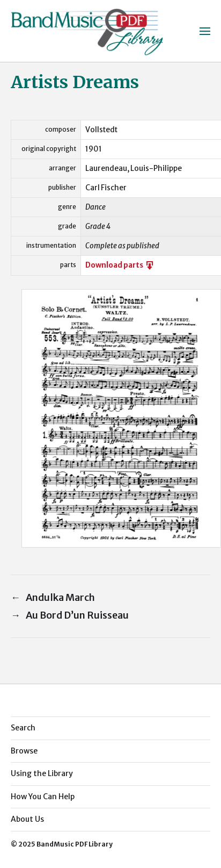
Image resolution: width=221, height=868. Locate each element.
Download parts (120, 265)
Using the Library (42, 773)
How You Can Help (43, 797)
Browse (24, 751)
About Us (27, 819)
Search (23, 728)
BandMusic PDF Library (75, 844)
